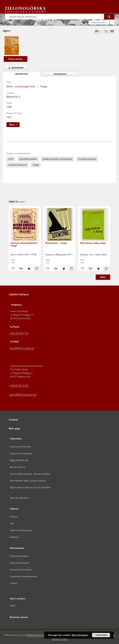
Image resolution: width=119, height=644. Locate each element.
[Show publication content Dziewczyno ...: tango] (64, 269)
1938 (9, 107)
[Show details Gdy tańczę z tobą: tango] (106, 269)
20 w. (11, 159)
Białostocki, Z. (14, 97)
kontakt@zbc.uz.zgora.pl (22, 348)
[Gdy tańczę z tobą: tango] (94, 225)
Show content (16, 59)
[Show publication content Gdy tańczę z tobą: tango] (98, 269)
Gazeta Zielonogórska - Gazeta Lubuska (30, 474)
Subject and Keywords (21, 530)
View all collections (19, 498)
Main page (14, 428)
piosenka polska (28, 159)
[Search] (109, 17)
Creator (14, 517)
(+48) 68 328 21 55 (19, 333)
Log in (13, 605)
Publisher (15, 537)
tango (36, 165)
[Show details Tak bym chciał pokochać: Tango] (36, 269)
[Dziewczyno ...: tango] (59, 225)
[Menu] (115, 3)
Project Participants (20, 563)
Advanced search (99, 23)
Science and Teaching (21, 453)
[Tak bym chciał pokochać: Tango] (25, 225)
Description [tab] (22, 74)
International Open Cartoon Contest (28, 481)
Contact (14, 583)
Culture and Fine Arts (20, 447)
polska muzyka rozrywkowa (57, 159)
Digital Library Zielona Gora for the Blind (30, 487)
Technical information (21, 570)
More (103, 277)
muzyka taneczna (17, 165)
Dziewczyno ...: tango (56, 243)
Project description (19, 556)
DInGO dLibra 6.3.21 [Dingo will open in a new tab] (37, 635)
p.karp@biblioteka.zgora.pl (23, 394)
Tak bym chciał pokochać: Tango (24, 244)
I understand (101, 635)
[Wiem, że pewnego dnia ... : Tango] (12, 45)
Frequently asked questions (24, 576)
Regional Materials (19, 460)
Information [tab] (60, 74)
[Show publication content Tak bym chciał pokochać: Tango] (29, 269)
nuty (9, 117)
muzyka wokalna (87, 159)
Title (12, 523)
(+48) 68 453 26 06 (19, 386)
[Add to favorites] (106, 31)
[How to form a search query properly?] (112, 23)
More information (80, 635)
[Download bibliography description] (21, 269)
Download (15, 68)
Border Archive (17, 467)
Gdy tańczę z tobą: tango (93, 243)
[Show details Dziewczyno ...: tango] (71, 269)
